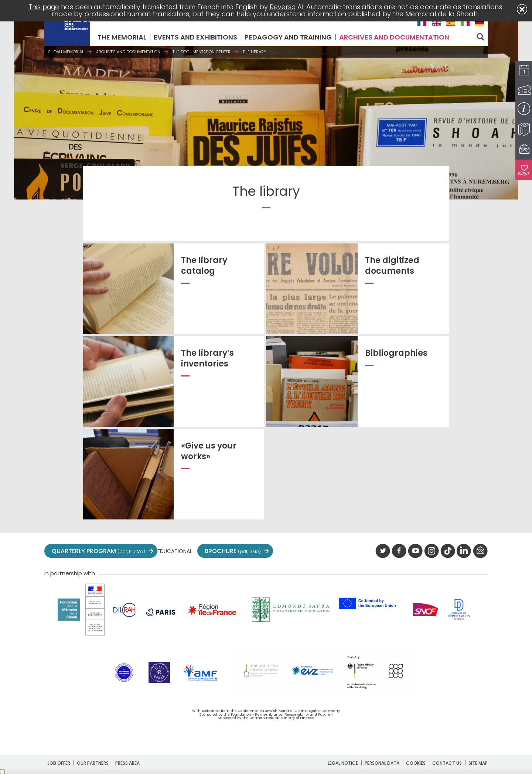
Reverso (284, 7)
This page (44, 7)
